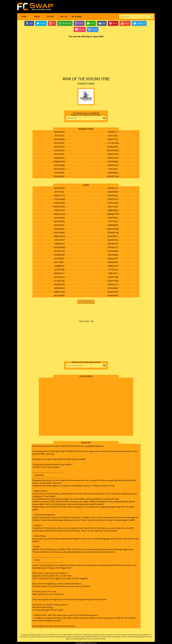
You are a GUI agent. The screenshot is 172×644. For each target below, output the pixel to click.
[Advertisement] (86, 58)
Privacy (94, 643)
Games (37, 17)
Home (24, 17)
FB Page (50, 17)
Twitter (63, 17)
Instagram (77, 17)
